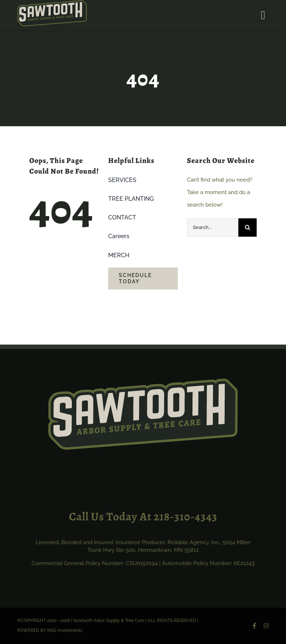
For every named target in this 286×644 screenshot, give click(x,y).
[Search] (247, 228)
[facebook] (254, 626)
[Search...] (213, 228)
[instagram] (266, 626)
